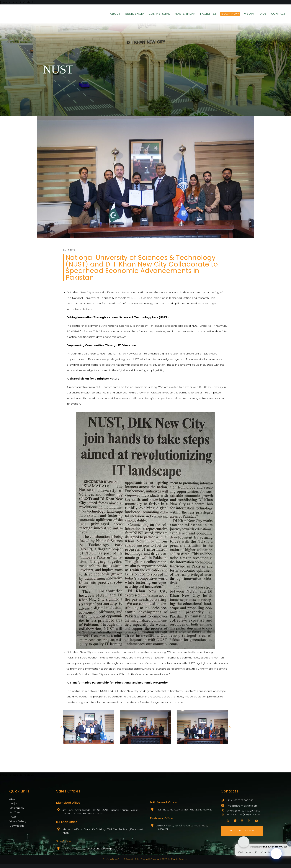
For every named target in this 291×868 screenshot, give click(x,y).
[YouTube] (256, 824)
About (13, 801)
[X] (228, 824)
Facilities (15, 815)
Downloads (17, 828)
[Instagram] (242, 824)
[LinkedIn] (249, 824)
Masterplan (17, 810)
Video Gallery (18, 824)
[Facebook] (235, 824)
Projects (15, 806)
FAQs (13, 819)
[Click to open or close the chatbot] (276, 856)
